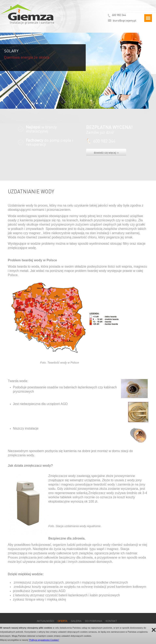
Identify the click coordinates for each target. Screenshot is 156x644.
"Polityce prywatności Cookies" (44, 640)
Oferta (62, 621)
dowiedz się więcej (106, 152)
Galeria (76, 621)
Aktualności (45, 621)
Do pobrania (93, 621)
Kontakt (111, 621)
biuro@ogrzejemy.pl (125, 20)
